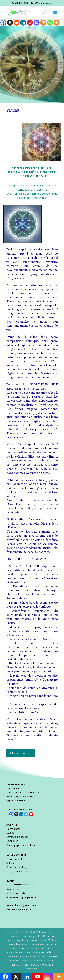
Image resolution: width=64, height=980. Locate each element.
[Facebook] (3, 23)
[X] (10, 23)
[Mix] (43, 23)
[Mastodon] (37, 23)
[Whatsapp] (50, 23)
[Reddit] (17, 23)
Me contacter (20, 753)
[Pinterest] (30, 23)
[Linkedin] (23, 23)
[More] (57, 23)
